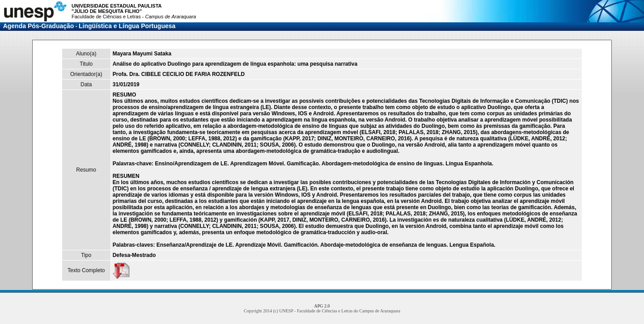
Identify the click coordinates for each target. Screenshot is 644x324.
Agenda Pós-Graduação (39, 26)
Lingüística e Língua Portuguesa (127, 26)
